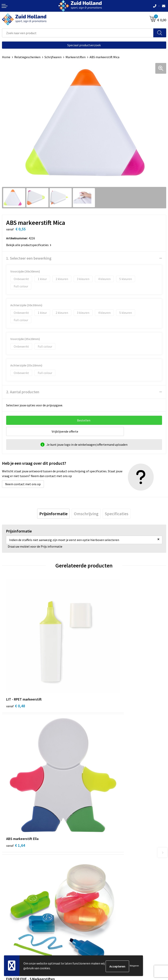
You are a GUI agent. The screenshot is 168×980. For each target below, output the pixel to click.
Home (6, 57)
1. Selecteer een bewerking (29, 258)
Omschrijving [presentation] (86, 514)
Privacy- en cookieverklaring (21, 933)
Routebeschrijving (98, 854)
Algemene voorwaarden (18, 927)
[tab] (53, 514)
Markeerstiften (76, 57)
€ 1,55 (16, 766)
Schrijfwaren (53, 57)
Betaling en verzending (102, 848)
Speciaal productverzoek (84, 45)
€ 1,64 (98, 666)
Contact (92, 836)
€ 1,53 (98, 766)
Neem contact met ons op (23, 484)
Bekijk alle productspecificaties (29, 245)
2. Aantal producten (23, 392)
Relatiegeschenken (27, 57)
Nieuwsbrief (94, 842)
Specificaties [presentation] (117, 514)
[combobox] (78, 33)
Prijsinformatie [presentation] (53, 514)
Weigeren (134, 966)
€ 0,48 (16, 666)
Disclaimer (9, 939)
